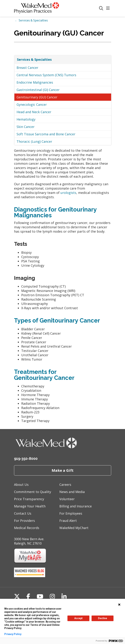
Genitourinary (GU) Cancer (37, 97)
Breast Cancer (27, 68)
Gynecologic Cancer (32, 105)
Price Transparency (29, 499)
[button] (109, 8)
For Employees (71, 513)
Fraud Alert (68, 521)
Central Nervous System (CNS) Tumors (46, 75)
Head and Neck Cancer (34, 112)
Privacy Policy (13, 634)
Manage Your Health (30, 506)
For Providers (24, 521)
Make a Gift (63, 470)
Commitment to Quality (33, 492)
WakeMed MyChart (74, 528)
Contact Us (23, 513)
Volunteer (67, 499)
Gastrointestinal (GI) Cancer (38, 90)
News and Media (72, 492)
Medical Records (27, 528)
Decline (103, 618)
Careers (65, 485)
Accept (78, 618)
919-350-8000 (26, 459)
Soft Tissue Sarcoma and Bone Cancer (46, 134)
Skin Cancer (26, 127)
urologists (68, 193)
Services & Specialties (34, 59)
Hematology (26, 119)
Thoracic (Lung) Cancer (34, 141)
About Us (21, 485)
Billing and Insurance (76, 506)
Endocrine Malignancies (35, 82)
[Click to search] (101, 8)
